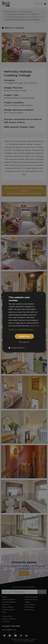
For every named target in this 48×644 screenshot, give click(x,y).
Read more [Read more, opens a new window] (35, 326)
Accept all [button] (24, 336)
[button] (24, 330)
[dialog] (24, 322)
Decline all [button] (24, 342)
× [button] (42, 294)
